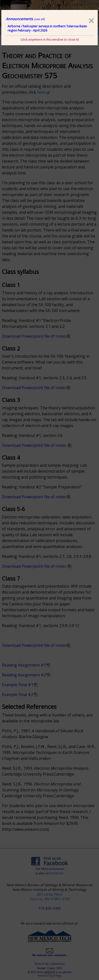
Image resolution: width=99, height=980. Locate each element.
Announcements (25, 19)
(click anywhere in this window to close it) (50, 40)
